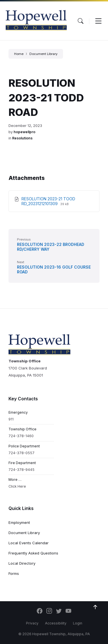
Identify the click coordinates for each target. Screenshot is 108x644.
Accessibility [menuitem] (56, 623)
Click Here (17, 486)
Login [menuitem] (78, 623)
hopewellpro (24, 132)
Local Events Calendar (29, 543)
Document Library (43, 54)
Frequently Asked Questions (33, 553)
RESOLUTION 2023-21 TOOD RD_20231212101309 (48, 201)
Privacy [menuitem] (32, 623)
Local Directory (22, 563)
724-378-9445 (21, 470)
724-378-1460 (21, 436)
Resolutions (22, 138)
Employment (19, 522)
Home (19, 54)
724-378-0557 (21, 453)
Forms (14, 573)
